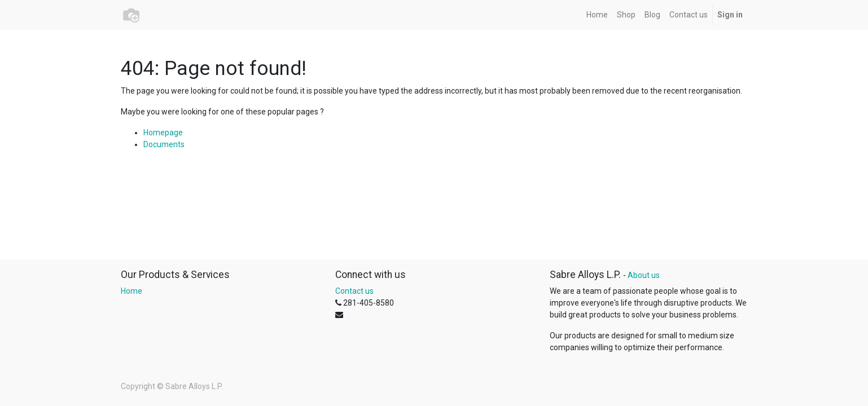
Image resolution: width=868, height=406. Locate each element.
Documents (164, 144)
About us (644, 275)
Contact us (354, 291)
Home (131, 291)
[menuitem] (597, 15)
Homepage (163, 133)
